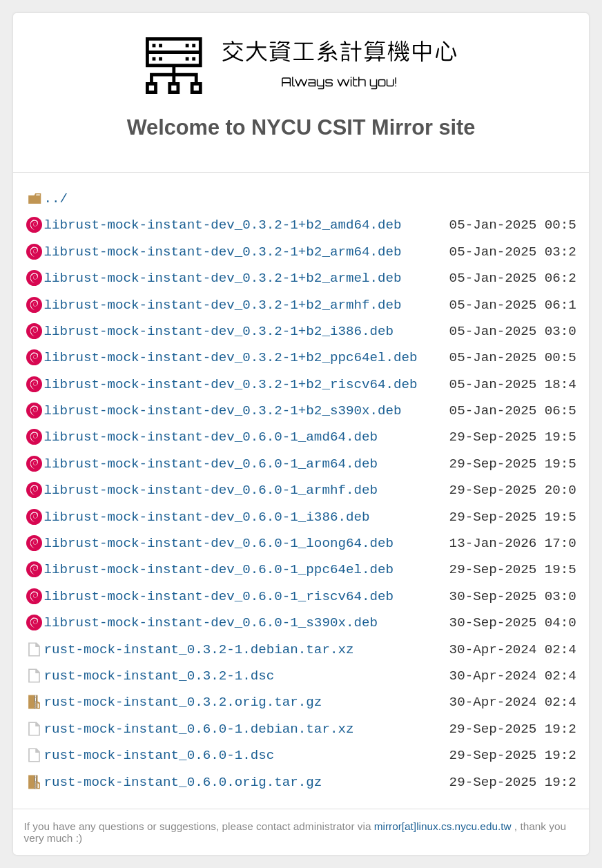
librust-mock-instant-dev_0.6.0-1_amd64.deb (211, 437)
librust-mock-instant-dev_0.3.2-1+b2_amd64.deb (222, 225)
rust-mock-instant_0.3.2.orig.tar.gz (183, 702)
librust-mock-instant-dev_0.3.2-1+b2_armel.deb (222, 278)
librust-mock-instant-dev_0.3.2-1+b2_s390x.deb (222, 411)
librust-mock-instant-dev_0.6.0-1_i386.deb (206, 517)
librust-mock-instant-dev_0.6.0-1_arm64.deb (211, 464)
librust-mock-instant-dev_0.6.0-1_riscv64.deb (219, 596)
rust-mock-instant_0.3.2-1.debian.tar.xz (198, 649)
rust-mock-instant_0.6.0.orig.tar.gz (183, 782)
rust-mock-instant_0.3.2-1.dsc (159, 676)
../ (56, 199)
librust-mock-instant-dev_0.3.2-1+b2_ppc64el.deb (230, 357)
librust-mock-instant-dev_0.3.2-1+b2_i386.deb (219, 331)
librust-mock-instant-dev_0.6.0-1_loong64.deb (219, 543)
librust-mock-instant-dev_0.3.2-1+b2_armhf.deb (222, 305)
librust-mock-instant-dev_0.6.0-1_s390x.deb (211, 623)
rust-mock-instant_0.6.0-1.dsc (159, 755)
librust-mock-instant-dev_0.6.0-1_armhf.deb (211, 490)
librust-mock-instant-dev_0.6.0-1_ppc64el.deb (219, 569)
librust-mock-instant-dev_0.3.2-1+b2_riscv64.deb (230, 384)
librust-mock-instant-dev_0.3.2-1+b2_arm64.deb (222, 252)
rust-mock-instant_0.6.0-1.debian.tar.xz (198, 729)
